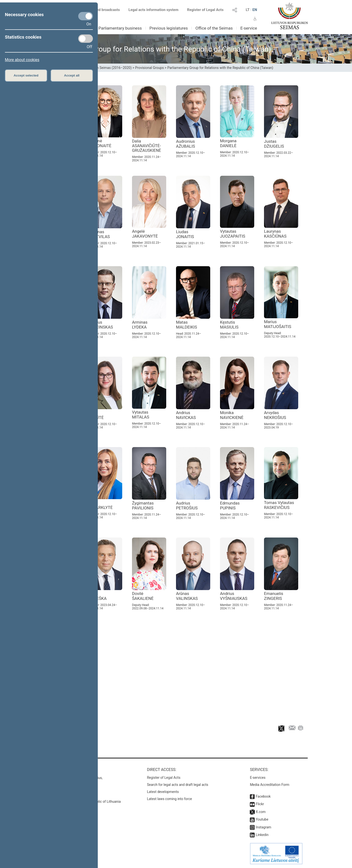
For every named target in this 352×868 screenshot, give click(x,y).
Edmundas (230, 505)
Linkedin (262, 835)
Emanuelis (274, 596)
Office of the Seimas (214, 28)
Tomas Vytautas (279, 505)
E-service (249, 28)
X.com (261, 812)
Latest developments (163, 792)
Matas (187, 325)
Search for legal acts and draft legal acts (178, 785)
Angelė (145, 234)
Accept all (72, 75)
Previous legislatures (169, 28)
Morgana (228, 143)
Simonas (99, 234)
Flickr (260, 804)
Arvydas (275, 415)
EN (255, 10)
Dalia (147, 146)
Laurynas (275, 234)
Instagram (263, 827)
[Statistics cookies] (86, 39)
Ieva (100, 505)
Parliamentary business (120, 28)
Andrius (100, 325)
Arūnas (187, 596)
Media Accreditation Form (269, 785)
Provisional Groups (149, 68)
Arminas (140, 325)
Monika (232, 415)
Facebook (263, 796)
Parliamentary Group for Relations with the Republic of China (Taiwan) (220, 68)
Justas (274, 144)
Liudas (185, 234)
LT (248, 10)
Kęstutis (229, 325)
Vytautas (233, 234)
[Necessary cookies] (86, 16)
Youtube (262, 819)
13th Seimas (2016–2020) (112, 68)
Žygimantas (143, 505)
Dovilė (143, 596)
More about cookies (22, 60)
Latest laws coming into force (169, 799)
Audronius (186, 144)
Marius (278, 324)
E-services (258, 778)
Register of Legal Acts (205, 10)
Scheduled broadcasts (99, 10)
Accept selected (26, 75)
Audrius (187, 505)
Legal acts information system (154, 10)
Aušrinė (100, 143)
